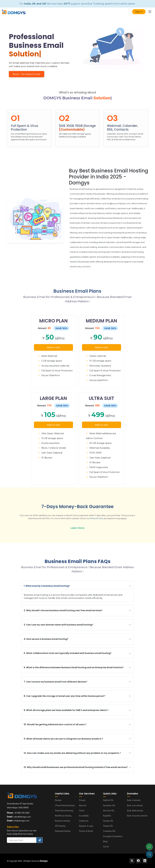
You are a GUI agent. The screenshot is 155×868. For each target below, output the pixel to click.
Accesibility (84, 816)
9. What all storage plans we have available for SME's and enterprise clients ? (66, 710)
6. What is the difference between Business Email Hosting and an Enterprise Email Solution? (74, 667)
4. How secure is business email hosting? (46, 639)
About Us (83, 805)
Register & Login (86, 826)
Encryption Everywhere (113, 836)
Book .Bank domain (135, 811)
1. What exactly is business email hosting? (47, 586)
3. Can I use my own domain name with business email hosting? (58, 625)
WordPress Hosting (63, 816)
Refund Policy (97, 518)
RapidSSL (107, 816)
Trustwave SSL (109, 831)
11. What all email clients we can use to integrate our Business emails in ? (63, 739)
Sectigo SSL (108, 821)
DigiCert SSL (108, 800)
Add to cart (53, 347)
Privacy (82, 800)
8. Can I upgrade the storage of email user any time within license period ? (65, 696)
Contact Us (84, 821)
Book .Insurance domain (137, 816)
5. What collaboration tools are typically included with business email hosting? (68, 653)
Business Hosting (62, 821)
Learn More (77, 528)
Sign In (139, 12)
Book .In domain (134, 800)
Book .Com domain (135, 805)
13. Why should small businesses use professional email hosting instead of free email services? (76, 767)
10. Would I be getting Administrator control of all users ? (55, 724)
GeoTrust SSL (109, 811)
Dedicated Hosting (63, 831)
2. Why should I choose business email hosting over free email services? (63, 610)
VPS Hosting (60, 826)
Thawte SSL (108, 826)
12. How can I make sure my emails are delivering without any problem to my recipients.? (72, 753)
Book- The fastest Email (26, 74)
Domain (58, 800)
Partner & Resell (86, 831)
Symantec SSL (109, 805)
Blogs (105, 841)
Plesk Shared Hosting (64, 811)
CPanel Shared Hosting (65, 805)
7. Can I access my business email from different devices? (55, 682)
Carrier (106, 846)
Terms (82, 811)
